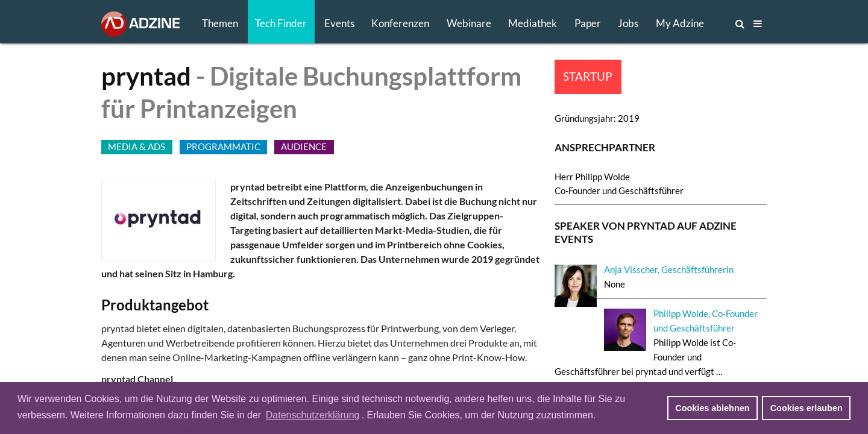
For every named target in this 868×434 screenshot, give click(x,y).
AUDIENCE (304, 146)
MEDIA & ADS (137, 146)
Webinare (469, 23)
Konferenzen (400, 23)
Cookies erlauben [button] (807, 408)
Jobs (628, 23)
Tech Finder (281, 23)
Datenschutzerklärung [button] (313, 415)
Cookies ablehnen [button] (712, 408)
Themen (220, 23)
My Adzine (680, 23)
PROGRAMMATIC (223, 146)
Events (339, 23)
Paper (588, 23)
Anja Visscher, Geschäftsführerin (669, 269)
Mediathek (533, 23)
